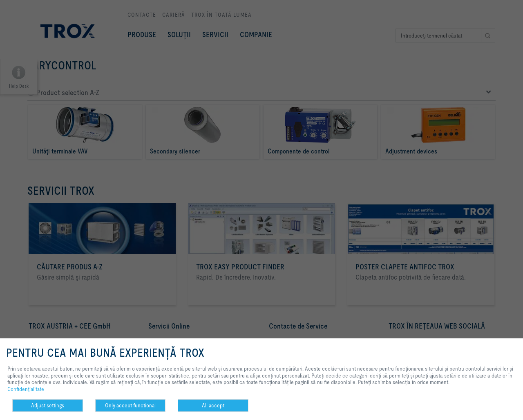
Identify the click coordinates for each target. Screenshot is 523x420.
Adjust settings (48, 405)
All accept (213, 405)
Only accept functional (130, 405)
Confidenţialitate (26, 389)
